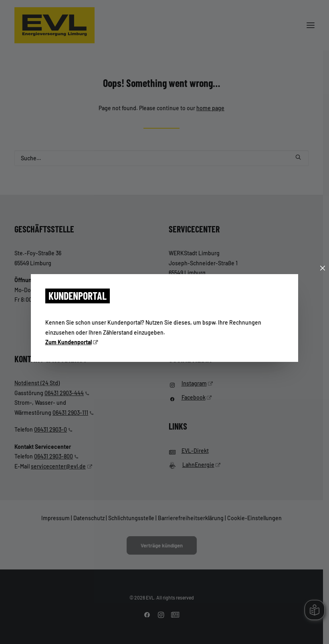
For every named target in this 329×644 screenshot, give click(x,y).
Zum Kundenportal (69, 342)
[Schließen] (323, 269)
